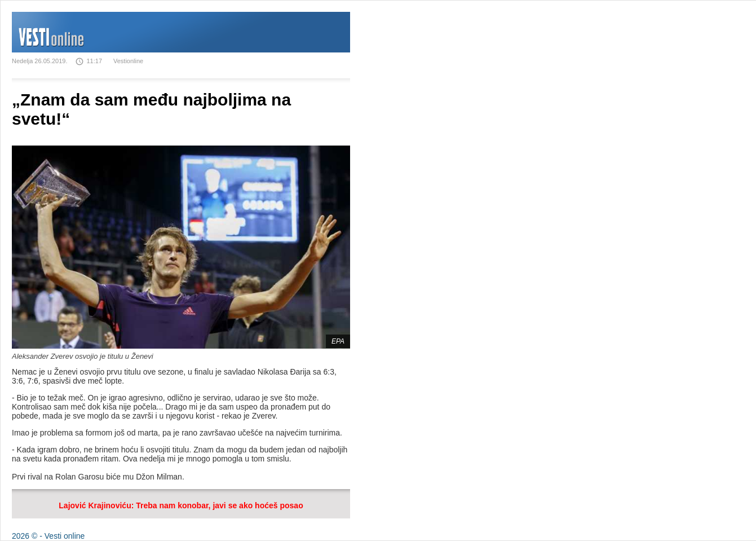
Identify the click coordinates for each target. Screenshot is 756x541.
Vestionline (128, 61)
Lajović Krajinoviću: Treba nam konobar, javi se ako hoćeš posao (181, 505)
